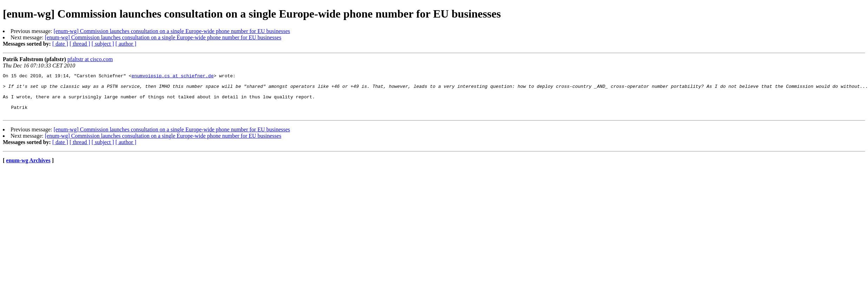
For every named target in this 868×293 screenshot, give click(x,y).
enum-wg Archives (28, 169)
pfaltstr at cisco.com (90, 59)
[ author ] (126, 44)
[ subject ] (103, 44)
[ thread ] (80, 44)
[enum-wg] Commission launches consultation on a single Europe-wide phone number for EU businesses (172, 31)
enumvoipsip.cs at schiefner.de (173, 77)
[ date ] (60, 44)
